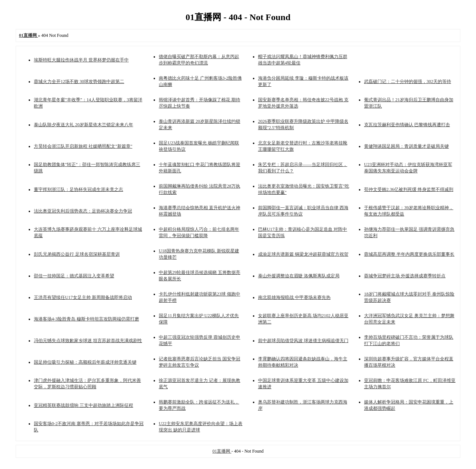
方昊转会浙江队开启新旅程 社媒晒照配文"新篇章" (83, 146)
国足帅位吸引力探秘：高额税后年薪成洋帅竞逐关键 (85, 362)
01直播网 (222, 451)
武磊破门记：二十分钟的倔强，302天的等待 (408, 82)
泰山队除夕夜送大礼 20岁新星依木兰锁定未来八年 (83, 125)
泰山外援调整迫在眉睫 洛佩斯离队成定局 (299, 276)
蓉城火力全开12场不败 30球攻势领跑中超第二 (79, 82)
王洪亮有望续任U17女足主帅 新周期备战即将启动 (83, 297)
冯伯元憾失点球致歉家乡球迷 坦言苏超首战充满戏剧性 (88, 341)
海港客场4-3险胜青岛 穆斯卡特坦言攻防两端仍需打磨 (86, 319)
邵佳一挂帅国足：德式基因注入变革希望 (74, 276)
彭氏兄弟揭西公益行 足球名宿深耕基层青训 (77, 254)
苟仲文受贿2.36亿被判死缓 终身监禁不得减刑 (409, 189)
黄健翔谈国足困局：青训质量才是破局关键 (406, 146)
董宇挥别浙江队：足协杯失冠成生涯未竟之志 (78, 189)
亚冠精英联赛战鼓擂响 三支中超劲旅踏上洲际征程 (83, 405)
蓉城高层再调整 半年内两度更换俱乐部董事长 (409, 254)
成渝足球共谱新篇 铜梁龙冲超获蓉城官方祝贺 (303, 254)
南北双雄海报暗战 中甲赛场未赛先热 (294, 297)
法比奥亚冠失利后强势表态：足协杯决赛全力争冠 (83, 211)
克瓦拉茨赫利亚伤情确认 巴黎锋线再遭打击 (407, 125)
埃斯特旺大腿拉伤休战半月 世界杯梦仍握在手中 (81, 60)
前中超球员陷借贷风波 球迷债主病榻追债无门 (303, 341)
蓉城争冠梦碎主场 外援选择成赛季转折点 (405, 276)
